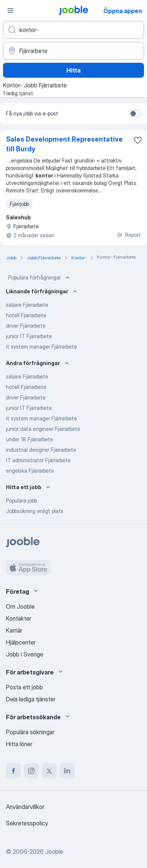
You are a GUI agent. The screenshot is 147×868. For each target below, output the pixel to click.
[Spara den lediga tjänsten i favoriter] (138, 140)
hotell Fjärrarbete (26, 315)
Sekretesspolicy (27, 823)
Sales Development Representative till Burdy (64, 144)
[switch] (135, 114)
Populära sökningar (30, 732)
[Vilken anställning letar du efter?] (73, 30)
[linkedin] (67, 771)
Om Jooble (20, 606)
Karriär (14, 630)
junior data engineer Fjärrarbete (43, 429)
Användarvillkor (25, 807)
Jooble (54, 852)
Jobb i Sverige (25, 654)
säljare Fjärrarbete (27, 305)
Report (129, 235)
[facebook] (13, 771)
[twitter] (49, 771)
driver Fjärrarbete (26, 326)
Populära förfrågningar (40, 278)
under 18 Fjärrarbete (29, 439)
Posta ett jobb (24, 687)
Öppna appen (123, 11)
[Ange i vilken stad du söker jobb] (73, 51)
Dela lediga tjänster (31, 699)
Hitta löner (19, 744)
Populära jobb (21, 501)
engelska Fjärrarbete (30, 471)
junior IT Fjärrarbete (29, 336)
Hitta (73, 70)
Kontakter (19, 618)
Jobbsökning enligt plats (35, 511)
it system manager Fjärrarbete (41, 347)
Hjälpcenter (21, 642)
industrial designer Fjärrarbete (41, 450)
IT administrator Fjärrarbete (38, 460)
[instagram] (31, 771)
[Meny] (10, 10)
